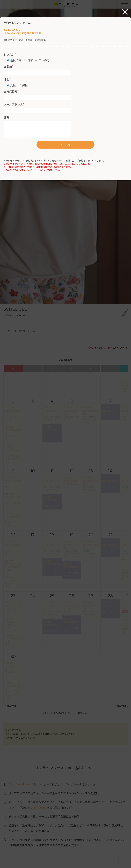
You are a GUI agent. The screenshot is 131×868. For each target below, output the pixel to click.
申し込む (65, 145)
